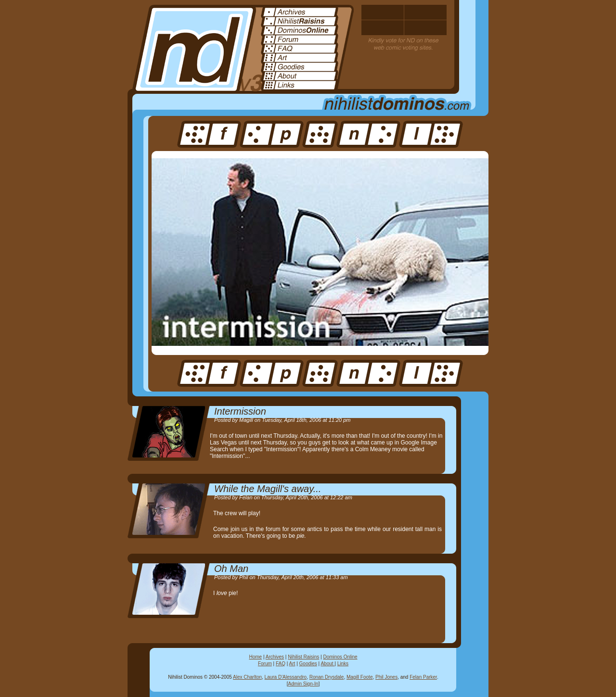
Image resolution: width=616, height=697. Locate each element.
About (327, 664)
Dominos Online (340, 657)
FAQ (281, 664)
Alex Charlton (247, 677)
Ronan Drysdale (327, 677)
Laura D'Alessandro (286, 677)
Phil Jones (386, 677)
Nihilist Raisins (303, 657)
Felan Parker (423, 677)
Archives (275, 657)
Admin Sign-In (303, 684)
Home (255, 657)
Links (343, 664)
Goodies (308, 664)
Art (292, 664)
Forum (265, 664)
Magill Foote (359, 677)
